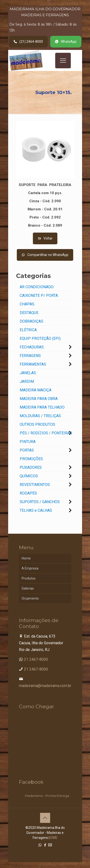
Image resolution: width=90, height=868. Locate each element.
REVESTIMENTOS (35, 485)
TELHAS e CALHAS (36, 510)
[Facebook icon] (45, 845)
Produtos (29, 578)
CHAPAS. (27, 304)
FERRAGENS (30, 356)
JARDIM (27, 381)
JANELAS (28, 373)
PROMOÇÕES (31, 459)
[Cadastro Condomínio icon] (50, 845)
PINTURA (28, 442)
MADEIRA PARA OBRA (39, 399)
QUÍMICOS (29, 476)
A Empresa (30, 568)
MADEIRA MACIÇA (36, 390)
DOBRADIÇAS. (32, 321)
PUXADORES (31, 467)
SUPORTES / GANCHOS (40, 502)
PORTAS (27, 450)
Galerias (28, 588)
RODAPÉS (28, 493)
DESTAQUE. (29, 313)
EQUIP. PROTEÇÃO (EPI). (40, 338)
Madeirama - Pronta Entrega (47, 796)
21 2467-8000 (36, 659)
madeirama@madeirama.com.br (45, 686)
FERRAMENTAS (33, 364)
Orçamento (30, 598)
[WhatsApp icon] (40, 845)
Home (26, 558)
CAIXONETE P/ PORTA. (39, 296)
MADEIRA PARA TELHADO (42, 407)
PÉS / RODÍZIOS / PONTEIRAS (46, 433)
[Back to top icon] (45, 818)
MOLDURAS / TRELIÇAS (40, 416)
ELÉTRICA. (29, 330)
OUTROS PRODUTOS (37, 424)
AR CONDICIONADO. (37, 287)
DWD (54, 838)
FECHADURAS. (32, 347)
